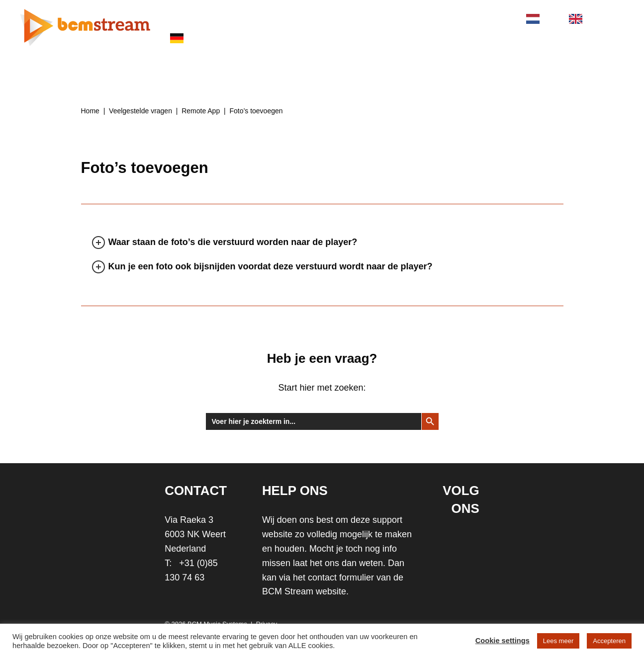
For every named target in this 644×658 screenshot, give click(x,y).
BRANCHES (310, 18)
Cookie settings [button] (503, 641)
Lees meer (558, 641)
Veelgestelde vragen (140, 111)
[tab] (129, 220)
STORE (428, 18)
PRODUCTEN (240, 18)
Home (90, 111)
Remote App (201, 111)
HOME (181, 18)
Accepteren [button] (609, 641)
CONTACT (484, 18)
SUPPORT (374, 18)
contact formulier (341, 577)
